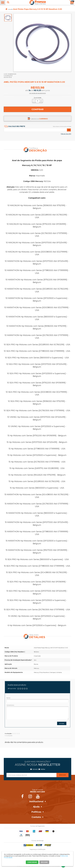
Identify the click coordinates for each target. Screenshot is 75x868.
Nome (8, 698)
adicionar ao (39, 119)
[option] (8, 18)
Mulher (43, 769)
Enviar (62, 723)
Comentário (10, 705)
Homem (35, 769)
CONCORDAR (32, 862)
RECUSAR (44, 862)
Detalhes (37, 637)
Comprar (37, 109)
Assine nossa (37, 765)
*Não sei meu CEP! (66, 134)
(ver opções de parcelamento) (37, 93)
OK (69, 130)
